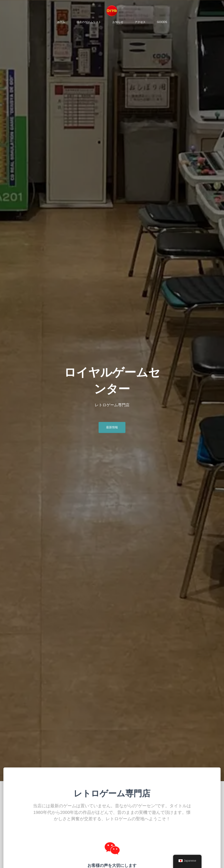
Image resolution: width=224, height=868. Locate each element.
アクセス (140, 23)
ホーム (61, 23)
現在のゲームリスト (89, 23)
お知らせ (118, 23)
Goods (162, 23)
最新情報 (112, 429)
